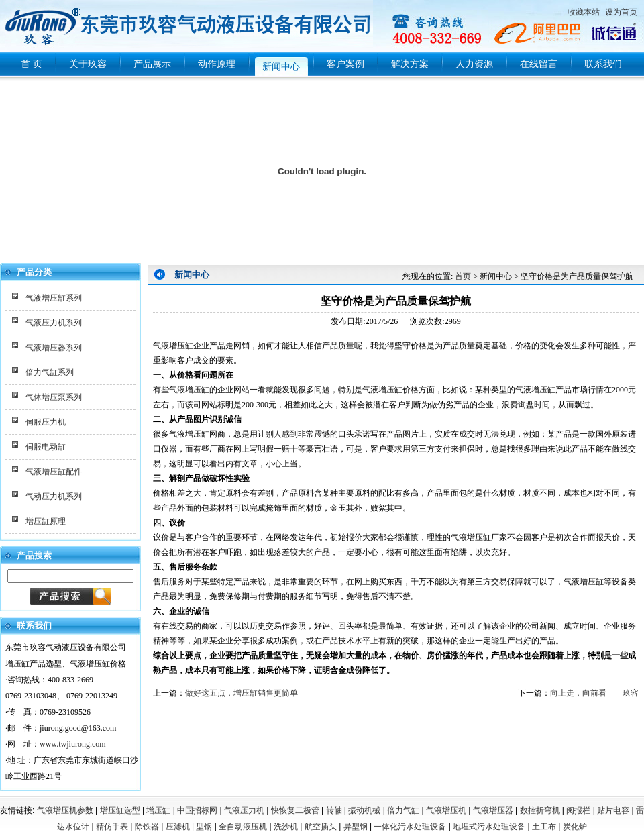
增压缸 (158, 810)
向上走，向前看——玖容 (594, 693)
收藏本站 (584, 12)
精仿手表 (112, 827)
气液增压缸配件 (54, 472)
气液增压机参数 (65, 810)
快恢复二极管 (295, 810)
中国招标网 (197, 810)
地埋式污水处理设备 (489, 827)
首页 (463, 276)
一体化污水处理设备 (410, 827)
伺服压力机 (46, 422)
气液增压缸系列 (54, 298)
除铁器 (147, 827)
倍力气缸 (403, 810)
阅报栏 (578, 810)
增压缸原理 (46, 521)
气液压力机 (244, 810)
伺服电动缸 (46, 447)
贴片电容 (613, 810)
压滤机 (178, 827)
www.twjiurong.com (73, 744)
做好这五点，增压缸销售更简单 (241, 693)
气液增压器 (493, 810)
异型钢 (356, 827)
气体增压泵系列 (54, 397)
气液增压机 (446, 810)
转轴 (334, 810)
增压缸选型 (120, 810)
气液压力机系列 (54, 323)
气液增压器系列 (54, 348)
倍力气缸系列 (50, 372)
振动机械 (364, 810)
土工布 (544, 827)
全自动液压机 (243, 827)
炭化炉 (575, 827)
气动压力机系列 (54, 496)
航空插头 (321, 827)
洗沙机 (286, 827)
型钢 (204, 827)
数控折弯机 (540, 810)
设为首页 (621, 12)
